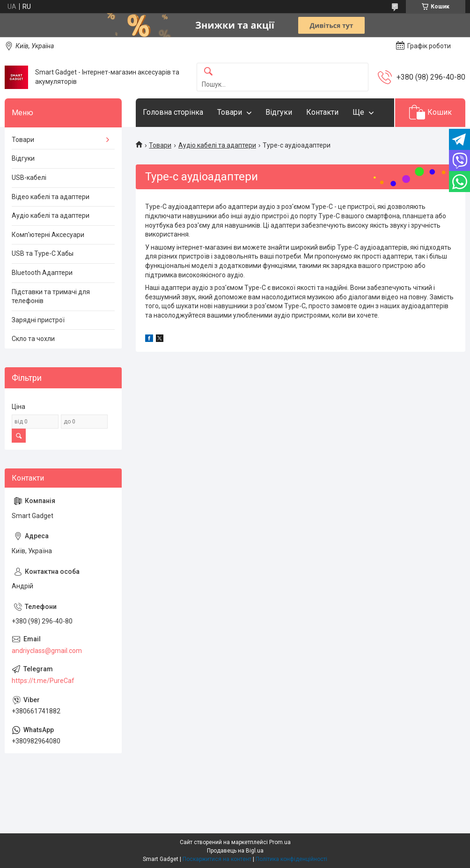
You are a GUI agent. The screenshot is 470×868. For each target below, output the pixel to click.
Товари (230, 112)
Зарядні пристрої (38, 320)
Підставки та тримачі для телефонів (51, 297)
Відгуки (279, 112)
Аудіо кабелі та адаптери (217, 145)
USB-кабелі (29, 178)
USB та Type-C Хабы (43, 253)
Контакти (322, 112)
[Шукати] (208, 72)
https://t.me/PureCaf (43, 681)
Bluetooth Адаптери (42, 273)
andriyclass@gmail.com (47, 651)
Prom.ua (280, 842)
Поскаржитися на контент (217, 859)
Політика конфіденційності (291, 859)
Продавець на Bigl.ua (235, 851)
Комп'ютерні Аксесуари (48, 235)
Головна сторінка (173, 112)
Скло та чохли (33, 339)
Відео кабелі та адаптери (51, 197)
